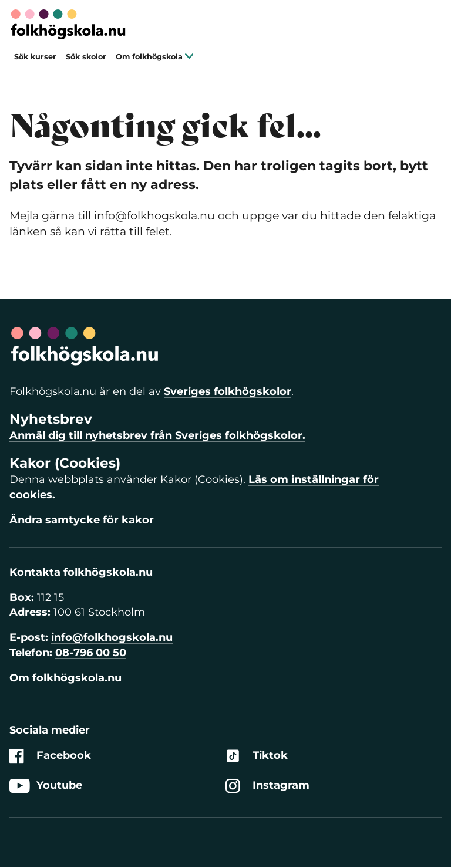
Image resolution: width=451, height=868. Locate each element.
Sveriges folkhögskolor (228, 391)
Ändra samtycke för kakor (82, 520)
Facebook (50, 756)
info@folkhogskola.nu (112, 637)
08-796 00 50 (91, 653)
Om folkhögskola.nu (65, 678)
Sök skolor (86, 57)
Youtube (46, 786)
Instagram (267, 786)
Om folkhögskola (155, 57)
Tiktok (257, 756)
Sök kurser (35, 57)
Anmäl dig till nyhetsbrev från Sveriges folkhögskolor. (157, 435)
